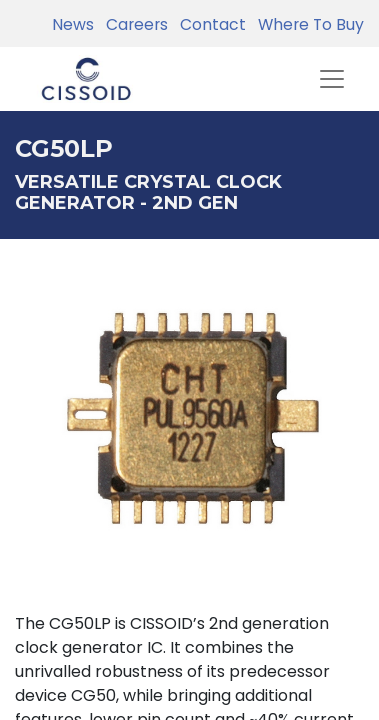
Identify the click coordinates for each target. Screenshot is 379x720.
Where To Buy (307, 24)
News (73, 24)
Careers (133, 24)
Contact (209, 24)
